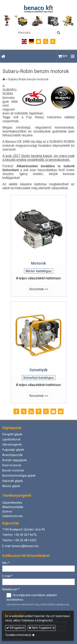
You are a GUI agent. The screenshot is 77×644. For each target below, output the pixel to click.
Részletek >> (39, 289)
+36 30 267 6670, (25, 535)
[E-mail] (38, 42)
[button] (73, 56)
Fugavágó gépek (13, 450)
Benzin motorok (13, 471)
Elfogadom (15, 628)
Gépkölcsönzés (13, 516)
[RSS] (53, 42)
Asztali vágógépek (14, 460)
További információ (18, 635)
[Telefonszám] (46, 42)
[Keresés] (36, 33)
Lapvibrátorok (11, 440)
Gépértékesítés (12, 503)
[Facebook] (16, 411)
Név (6, 563)
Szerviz (7, 512)
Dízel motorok (12, 465)
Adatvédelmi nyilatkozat (55, 604)
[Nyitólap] (38, 16)
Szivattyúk (38, 370)
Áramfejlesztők (12, 455)
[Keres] (59, 33)
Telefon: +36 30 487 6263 (19, 540)
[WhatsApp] (46, 411)
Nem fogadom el (42, 628)
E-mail (7, 576)
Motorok (38, 263)
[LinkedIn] (31, 411)
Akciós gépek (11, 486)
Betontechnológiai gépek (19, 476)
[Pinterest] (39, 411)
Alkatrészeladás (13, 507)
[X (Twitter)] (24, 411)
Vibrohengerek (12, 445)
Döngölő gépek (12, 434)
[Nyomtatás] (61, 411)
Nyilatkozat (11, 589)
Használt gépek (13, 481)
